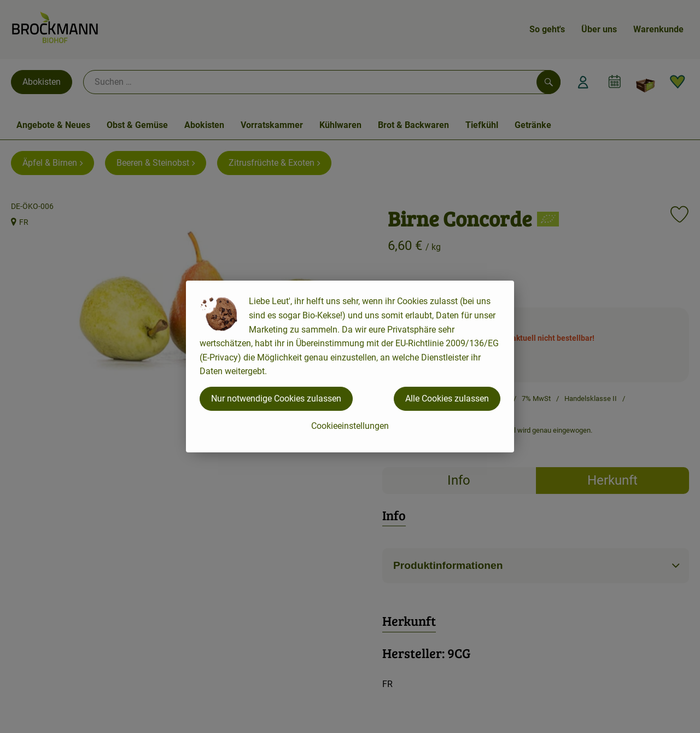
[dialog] (350, 366)
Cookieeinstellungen (350, 426)
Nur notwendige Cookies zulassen (276, 399)
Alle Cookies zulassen (447, 399)
